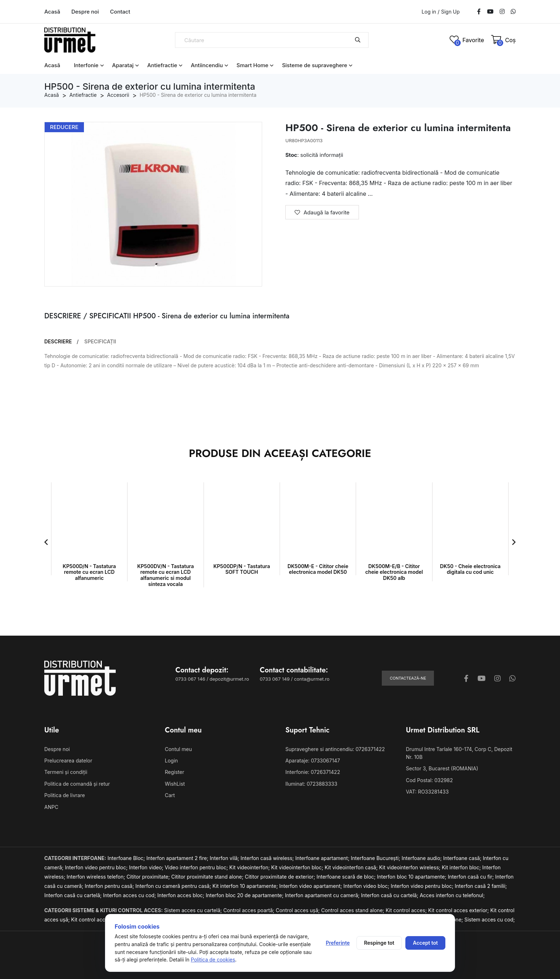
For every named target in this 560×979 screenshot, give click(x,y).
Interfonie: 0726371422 (313, 772)
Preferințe (338, 943)
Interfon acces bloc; (182, 895)
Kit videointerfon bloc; (298, 867)
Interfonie (86, 65)
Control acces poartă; (249, 910)
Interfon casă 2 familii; (481, 886)
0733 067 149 (275, 679)
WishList (175, 784)
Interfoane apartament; (323, 858)
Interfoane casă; (463, 858)
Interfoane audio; (422, 858)
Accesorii (118, 95)
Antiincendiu (207, 65)
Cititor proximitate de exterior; (281, 877)
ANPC (51, 807)
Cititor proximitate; (149, 877)
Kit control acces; (407, 910)
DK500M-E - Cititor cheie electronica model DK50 (318, 569)
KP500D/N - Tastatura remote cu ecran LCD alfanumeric (89, 572)
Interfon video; (147, 867)
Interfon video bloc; (367, 886)
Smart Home (252, 65)
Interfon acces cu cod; (130, 895)
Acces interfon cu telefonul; (452, 895)
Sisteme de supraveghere (315, 65)
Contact (120, 12)
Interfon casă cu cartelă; (74, 895)
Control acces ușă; (298, 910)
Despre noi (85, 12)
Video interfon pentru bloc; (197, 867)
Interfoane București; (376, 858)
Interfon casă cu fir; (472, 877)
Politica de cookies (213, 960)
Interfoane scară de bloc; (347, 877)
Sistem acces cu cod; (489, 920)
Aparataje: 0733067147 (313, 761)
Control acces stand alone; (353, 910)
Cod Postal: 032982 (430, 780)
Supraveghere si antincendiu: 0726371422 (335, 749)
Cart (170, 795)
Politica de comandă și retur (77, 784)
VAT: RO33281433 (427, 792)
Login (172, 761)
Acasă (52, 12)
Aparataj (123, 65)
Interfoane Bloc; (127, 858)
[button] (46, 542)
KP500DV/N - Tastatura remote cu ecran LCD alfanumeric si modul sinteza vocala (165, 575)
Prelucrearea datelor (68, 761)
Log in (429, 12)
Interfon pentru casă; (110, 886)
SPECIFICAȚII (100, 342)
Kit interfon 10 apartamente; (246, 886)
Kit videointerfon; (250, 867)
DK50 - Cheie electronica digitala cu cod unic (470, 569)
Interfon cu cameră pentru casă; (174, 886)
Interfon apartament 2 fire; (178, 858)
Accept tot (425, 943)
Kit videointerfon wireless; (410, 867)
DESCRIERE (58, 342)
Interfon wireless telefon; (97, 877)
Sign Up (450, 12)
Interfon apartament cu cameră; (323, 895)
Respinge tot (379, 943)
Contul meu (179, 749)
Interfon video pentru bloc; (97, 867)
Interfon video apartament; (311, 886)
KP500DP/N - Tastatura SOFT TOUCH (242, 569)
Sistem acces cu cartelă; (194, 910)
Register (175, 772)
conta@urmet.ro (312, 679)
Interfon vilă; (225, 858)
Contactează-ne (408, 678)
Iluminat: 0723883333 (311, 784)
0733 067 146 (190, 679)
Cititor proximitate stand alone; (208, 877)
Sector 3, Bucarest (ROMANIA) (442, 768)
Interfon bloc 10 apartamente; (412, 877)
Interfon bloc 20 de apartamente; (245, 895)
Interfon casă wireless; (268, 858)
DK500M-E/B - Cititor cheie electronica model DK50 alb (394, 572)
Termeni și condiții (66, 772)
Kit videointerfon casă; (352, 867)
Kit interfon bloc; (462, 867)
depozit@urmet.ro (229, 679)
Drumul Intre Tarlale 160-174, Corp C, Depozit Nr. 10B (459, 753)
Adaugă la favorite (322, 212)
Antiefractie (162, 65)
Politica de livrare (65, 795)
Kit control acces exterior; (459, 910)
